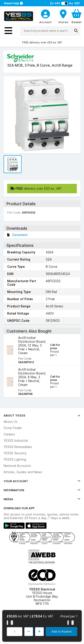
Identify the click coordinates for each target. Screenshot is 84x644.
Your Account (42, 481)
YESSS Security (15, 453)
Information (42, 490)
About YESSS (42, 415)
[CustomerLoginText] (45, 13)
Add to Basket (62, 631)
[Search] (76, 31)
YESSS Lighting (15, 459)
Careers (9, 434)
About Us (11, 422)
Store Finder (13, 428)
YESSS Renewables (18, 447)
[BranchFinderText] (63, 16)
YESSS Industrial (16, 441)
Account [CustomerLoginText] (45, 22)
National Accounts (17, 466)
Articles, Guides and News (23, 472)
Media (42, 499)
